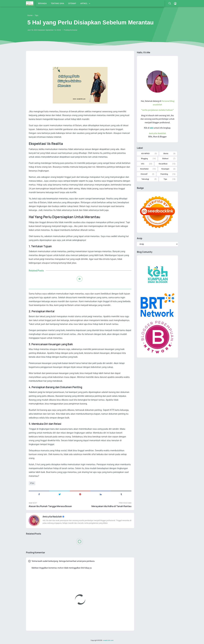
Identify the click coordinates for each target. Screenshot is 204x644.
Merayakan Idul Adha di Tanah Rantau (111, 506)
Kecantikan (163, 164)
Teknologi (145, 179)
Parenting (164, 174)
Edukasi (165, 159)
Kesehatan (144, 169)
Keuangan (165, 169)
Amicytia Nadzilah (52, 517)
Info (143, 164)
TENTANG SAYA (57, 3)
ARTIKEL (84, 3)
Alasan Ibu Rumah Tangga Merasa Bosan (50, 506)
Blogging (144, 159)
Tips (33, 483)
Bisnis (166, 153)
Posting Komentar (71, 30)
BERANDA (42, 3)
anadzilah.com (108, 640)
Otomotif (144, 174)
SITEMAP (72, 3)
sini (152, 128)
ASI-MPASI (145, 153)
